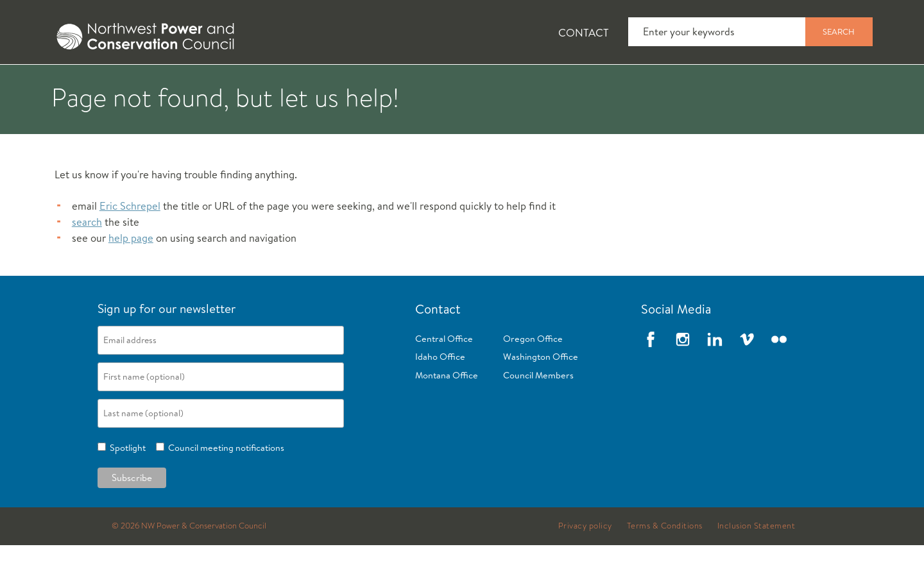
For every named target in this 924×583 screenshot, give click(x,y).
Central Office (444, 376)
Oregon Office (533, 376)
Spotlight (126, 485)
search (87, 259)
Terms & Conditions (665, 563)
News (162, 84)
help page (131, 275)
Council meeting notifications (224, 485)
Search (839, 31)
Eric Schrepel (130, 243)
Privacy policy (585, 563)
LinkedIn (715, 376)
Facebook (651, 376)
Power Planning (398, 84)
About (88, 84)
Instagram (683, 376)
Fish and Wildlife (266, 84)
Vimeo (747, 376)
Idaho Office (440, 394)
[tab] (77, 83)
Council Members (538, 413)
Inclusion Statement (757, 563)
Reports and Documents (642, 84)
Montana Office (447, 413)
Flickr (779, 376)
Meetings (510, 84)
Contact (584, 32)
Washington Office (541, 394)
